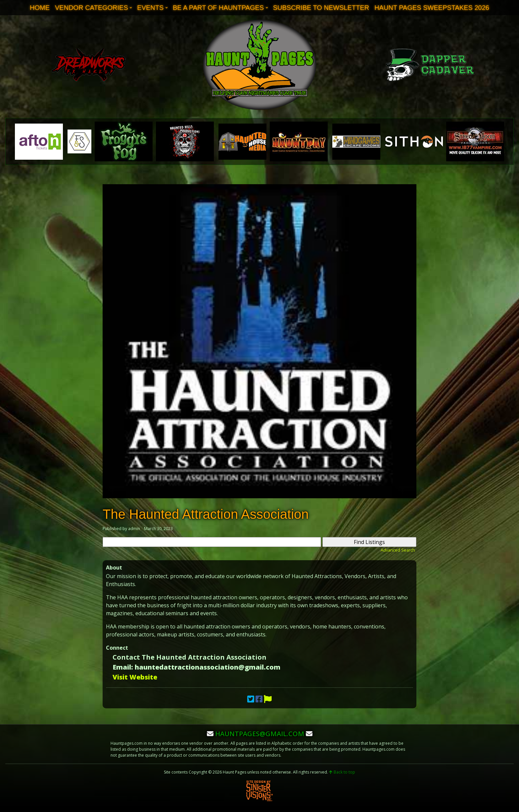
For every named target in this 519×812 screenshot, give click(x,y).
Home (40, 8)
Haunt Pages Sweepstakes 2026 (432, 8)
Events (150, 8)
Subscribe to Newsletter (321, 8)
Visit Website (135, 677)
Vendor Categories (92, 8)
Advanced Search (398, 550)
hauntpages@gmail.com (260, 734)
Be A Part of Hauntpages (218, 8)
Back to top (342, 772)
